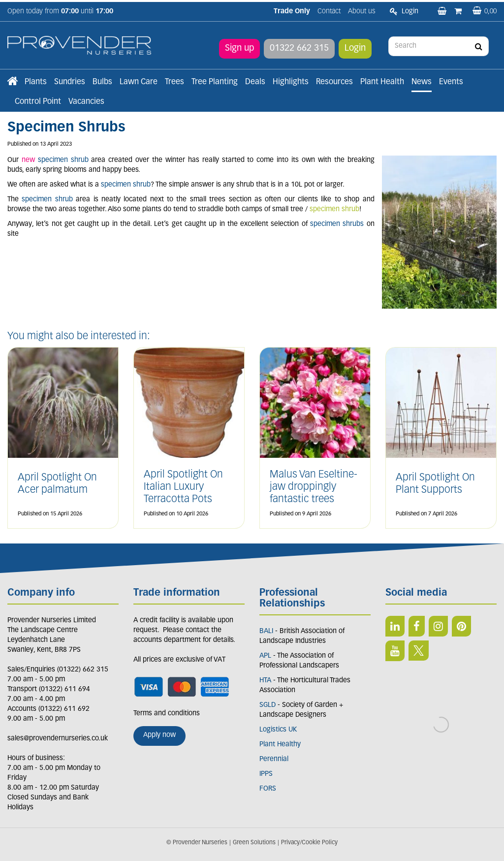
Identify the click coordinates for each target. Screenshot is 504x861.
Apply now (159, 735)
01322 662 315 (299, 47)
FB (417, 626)
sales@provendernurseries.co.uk (58, 739)
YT (395, 651)
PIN (461, 626)
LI (395, 626)
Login (355, 47)
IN (438, 626)
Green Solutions (254, 843)
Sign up (239, 47)
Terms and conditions (167, 714)
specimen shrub (334, 209)
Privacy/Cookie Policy (309, 843)
